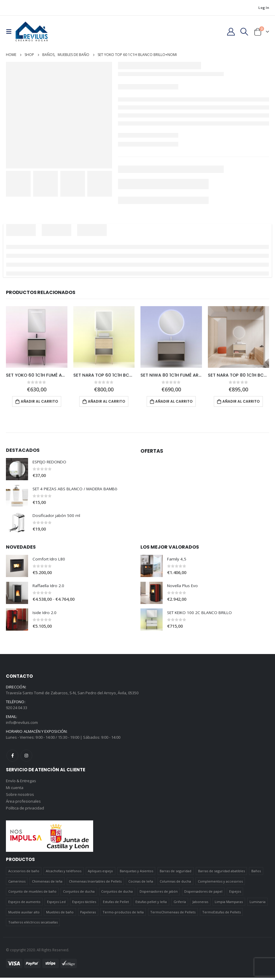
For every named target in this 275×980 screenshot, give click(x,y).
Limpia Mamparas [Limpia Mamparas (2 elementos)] (229, 904)
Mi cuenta (15, 789)
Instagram (26, 756)
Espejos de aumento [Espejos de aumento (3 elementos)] (24, 904)
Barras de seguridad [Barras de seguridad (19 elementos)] (175, 873)
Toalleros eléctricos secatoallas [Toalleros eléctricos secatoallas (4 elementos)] (33, 924)
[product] (37, 337)
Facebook (12, 756)
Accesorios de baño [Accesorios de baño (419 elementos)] (24, 873)
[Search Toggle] (244, 32)
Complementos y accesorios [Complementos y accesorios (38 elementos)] (220, 884)
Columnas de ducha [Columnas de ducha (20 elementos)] (175, 884)
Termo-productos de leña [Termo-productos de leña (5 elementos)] (123, 914)
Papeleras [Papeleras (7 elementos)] (88, 914)
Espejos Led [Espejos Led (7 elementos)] (56, 904)
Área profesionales (23, 803)
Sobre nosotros (20, 796)
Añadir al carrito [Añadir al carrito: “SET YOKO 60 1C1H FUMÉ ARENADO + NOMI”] (39, 401)
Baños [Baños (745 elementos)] (256, 873)
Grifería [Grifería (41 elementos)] (180, 904)
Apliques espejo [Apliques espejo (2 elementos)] (100, 873)
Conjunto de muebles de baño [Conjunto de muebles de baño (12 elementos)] (32, 894)
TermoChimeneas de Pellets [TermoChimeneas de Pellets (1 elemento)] (173, 914)
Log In (264, 8)
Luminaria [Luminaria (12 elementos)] (258, 904)
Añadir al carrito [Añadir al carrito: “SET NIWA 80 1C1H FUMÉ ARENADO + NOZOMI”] (174, 401)
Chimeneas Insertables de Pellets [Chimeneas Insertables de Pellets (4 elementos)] (95, 884)
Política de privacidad (25, 810)
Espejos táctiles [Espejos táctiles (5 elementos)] (84, 904)
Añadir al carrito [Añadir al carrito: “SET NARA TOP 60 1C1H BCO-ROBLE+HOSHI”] (106, 401)
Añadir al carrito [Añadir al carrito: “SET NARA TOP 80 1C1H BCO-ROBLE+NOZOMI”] (241, 401)
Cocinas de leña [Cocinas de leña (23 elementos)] (141, 884)
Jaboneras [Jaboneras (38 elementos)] (200, 904)
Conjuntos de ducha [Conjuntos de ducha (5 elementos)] (117, 894)
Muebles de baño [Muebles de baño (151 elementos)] (60, 914)
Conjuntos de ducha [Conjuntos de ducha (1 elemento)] (79, 894)
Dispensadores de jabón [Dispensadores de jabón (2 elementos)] (159, 894)
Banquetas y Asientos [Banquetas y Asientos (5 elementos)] (136, 873)
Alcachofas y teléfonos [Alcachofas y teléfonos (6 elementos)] (64, 873)
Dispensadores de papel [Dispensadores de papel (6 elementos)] (203, 894)
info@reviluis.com (22, 723)
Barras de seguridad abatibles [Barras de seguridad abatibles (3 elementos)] (221, 873)
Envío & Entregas (21, 782)
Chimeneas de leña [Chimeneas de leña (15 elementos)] (47, 884)
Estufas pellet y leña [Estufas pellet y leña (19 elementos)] (151, 904)
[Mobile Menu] (11, 32)
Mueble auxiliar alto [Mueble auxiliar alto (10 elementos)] (24, 914)
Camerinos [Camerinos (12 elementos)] (17, 884)
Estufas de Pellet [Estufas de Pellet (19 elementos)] (116, 904)
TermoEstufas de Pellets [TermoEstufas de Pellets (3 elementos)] (221, 914)
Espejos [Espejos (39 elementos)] (235, 894)
